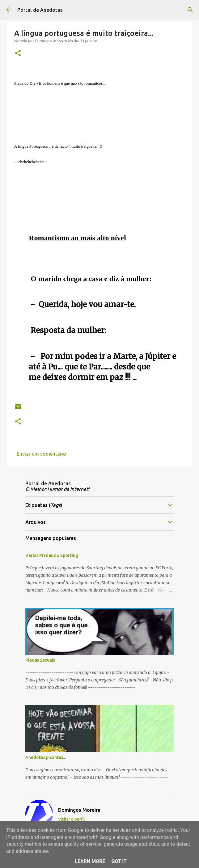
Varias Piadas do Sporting (52, 555)
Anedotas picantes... (46, 757)
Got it (119, 861)
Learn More (90, 861)
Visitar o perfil (72, 819)
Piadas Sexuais (40, 660)
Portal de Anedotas (40, 10)
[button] (18, 54)
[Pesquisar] (190, 10)
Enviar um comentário (41, 454)
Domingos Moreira (79, 810)
